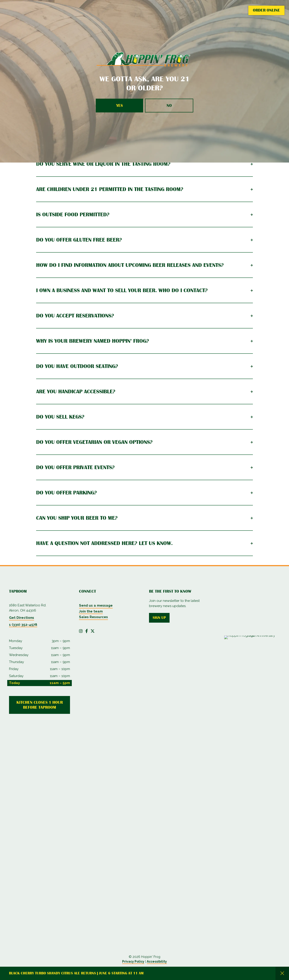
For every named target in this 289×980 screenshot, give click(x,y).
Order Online (266, 10)
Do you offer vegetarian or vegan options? (94, 442)
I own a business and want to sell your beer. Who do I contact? (122, 290)
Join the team (91, 611)
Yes (120, 105)
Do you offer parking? (66, 493)
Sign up (159, 618)
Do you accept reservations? (75, 316)
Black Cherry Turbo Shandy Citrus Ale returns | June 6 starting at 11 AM (76, 973)
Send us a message (96, 605)
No (169, 105)
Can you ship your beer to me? (77, 518)
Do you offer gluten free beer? (79, 240)
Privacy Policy (133, 961)
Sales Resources (93, 617)
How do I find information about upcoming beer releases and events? (130, 265)
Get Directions (22, 618)
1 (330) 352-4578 (23, 625)
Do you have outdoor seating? (77, 366)
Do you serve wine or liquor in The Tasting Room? (103, 164)
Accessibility (157, 961)
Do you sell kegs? (60, 417)
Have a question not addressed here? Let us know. (104, 543)
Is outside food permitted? (73, 214)
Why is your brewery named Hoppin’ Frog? (93, 341)
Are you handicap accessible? (76, 391)
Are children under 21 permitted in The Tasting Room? (110, 189)
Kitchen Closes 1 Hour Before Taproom (40, 705)
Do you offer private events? (75, 467)
